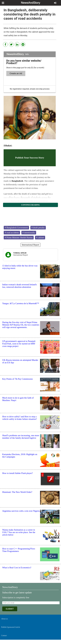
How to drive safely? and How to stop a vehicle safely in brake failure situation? (20, 418)
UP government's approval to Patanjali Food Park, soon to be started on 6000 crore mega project (19, 344)
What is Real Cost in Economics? (17, 568)
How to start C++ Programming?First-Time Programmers (19, 550)
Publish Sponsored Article (11, 627)
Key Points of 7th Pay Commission (17, 379)
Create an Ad (16, 73)
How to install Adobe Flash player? (18, 473)
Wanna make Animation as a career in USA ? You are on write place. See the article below (19, 532)
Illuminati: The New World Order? (17, 492)
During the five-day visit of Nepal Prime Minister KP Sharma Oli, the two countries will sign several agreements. (21, 325)
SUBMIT (10, 609)
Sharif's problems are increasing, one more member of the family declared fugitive (21, 437)
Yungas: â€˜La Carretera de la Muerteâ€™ (21, 303)
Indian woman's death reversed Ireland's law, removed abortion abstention (20, 286)
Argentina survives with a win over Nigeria (21, 511)
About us (5, 619)
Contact (4, 635)
